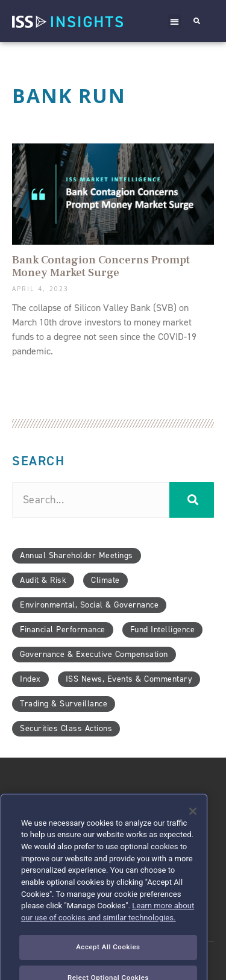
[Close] (193, 829)
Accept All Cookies (108, 964)
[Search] (192, 500)
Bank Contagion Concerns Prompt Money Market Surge (101, 266)
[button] (175, 21)
